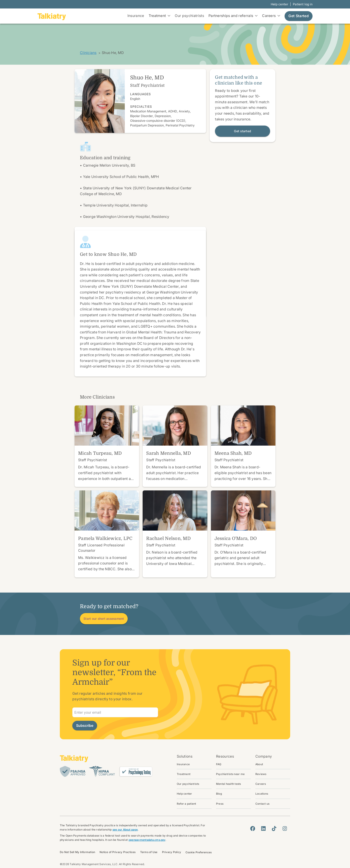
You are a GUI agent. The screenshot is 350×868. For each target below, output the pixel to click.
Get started (243, 131)
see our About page (125, 830)
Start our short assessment (104, 619)
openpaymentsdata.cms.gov (147, 840)
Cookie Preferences (199, 852)
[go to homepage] (52, 16)
